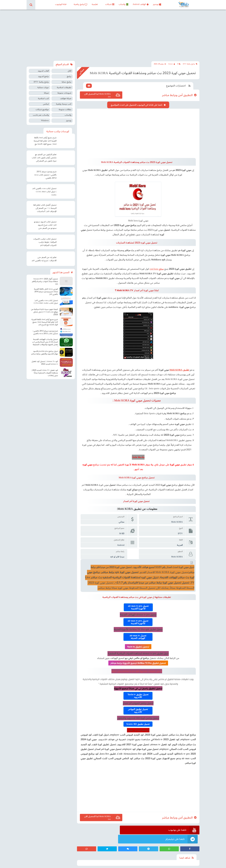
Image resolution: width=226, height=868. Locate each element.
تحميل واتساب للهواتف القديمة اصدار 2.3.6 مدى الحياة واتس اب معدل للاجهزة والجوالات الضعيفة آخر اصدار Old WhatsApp (45, 340)
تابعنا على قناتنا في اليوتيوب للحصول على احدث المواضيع (137, 101)
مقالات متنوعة (65, 108)
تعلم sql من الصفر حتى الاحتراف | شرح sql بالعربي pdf (44, 257)
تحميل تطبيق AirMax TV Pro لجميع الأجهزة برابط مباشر (139, 658)
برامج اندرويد (43, 74)
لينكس (46, 102)
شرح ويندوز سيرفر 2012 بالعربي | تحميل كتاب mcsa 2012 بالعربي (45, 173)
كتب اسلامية (43, 97)
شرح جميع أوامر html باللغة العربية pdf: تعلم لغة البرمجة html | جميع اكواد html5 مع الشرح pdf (45, 139)
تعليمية (95, 4)
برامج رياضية (80, 4)
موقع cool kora (157, 264)
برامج (69, 74)
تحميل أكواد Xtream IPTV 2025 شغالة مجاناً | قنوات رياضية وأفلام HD (45, 279)
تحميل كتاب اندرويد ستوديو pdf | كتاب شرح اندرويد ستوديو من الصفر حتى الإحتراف (45, 223)
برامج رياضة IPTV (190, 62)
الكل (69, 69)
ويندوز (157, 4)
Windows (45, 119)
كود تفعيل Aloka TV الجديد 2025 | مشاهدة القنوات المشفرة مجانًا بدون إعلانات (45, 371)
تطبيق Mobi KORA (180, 365)
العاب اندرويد (43, 69)
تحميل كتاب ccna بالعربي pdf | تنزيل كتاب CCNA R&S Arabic (45, 190)
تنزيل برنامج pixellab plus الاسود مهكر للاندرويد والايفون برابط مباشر (45, 351)
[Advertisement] (113, 34)
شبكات (110, 4)
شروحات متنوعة (64, 91)
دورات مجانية (43, 86)
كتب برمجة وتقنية (64, 102)
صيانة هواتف (66, 97)
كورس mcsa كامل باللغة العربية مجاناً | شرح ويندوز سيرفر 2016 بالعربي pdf (46, 290)
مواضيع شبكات (42, 108)
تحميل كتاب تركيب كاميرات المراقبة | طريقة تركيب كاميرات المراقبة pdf (45, 240)
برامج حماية (66, 80)
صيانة (46, 91)
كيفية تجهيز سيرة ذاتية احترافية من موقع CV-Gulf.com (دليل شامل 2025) (44, 310)
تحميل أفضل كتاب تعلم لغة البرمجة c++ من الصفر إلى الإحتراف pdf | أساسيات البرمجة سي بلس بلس (45, 206)
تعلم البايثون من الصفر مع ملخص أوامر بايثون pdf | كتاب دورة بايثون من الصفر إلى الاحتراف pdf (44, 156)
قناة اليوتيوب (61, 4)
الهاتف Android (141, 4)
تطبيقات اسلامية (64, 86)
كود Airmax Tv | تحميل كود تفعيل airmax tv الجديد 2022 (45, 361)
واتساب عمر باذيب (41, 113)
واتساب (123, 4)
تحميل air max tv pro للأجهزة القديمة (139, 602)
